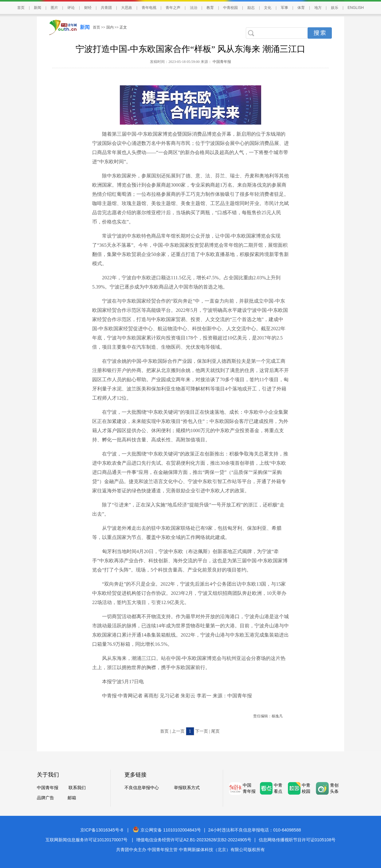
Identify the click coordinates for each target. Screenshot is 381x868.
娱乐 (335, 8)
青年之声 (173, 8)
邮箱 (72, 798)
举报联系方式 (187, 788)
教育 (210, 8)
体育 (301, 8)
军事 (285, 8)
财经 (88, 8)
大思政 (127, 8)
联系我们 (77, 788)
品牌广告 (45, 798)
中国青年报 (221, 62)
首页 (21, 8)
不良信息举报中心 (142, 788)
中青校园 (230, 8)
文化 (268, 8)
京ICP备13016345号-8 (102, 830)
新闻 (37, 8)
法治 (194, 8)
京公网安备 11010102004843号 (167, 830)
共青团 (106, 8)
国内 (110, 27)
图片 (54, 8)
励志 (251, 8)
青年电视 (149, 8)
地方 (318, 8)
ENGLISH (356, 8)
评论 (71, 8)
